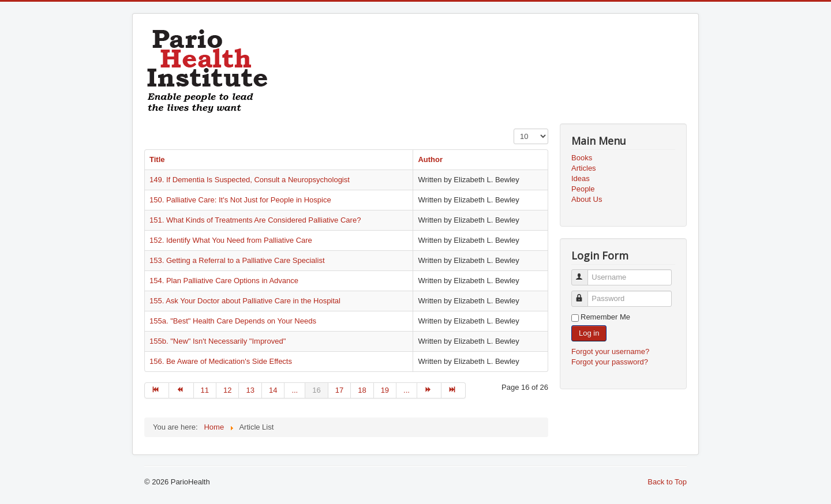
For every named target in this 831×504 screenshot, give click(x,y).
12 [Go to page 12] (227, 390)
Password (585, 294)
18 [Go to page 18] (362, 390)
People (583, 189)
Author (430, 159)
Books (582, 158)
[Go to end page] (454, 390)
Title (157, 159)
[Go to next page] (429, 390)
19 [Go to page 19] (385, 390)
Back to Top (667, 482)
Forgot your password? (610, 362)
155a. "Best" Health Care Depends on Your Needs (233, 321)
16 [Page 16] (316, 390)
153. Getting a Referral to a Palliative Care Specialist (237, 260)
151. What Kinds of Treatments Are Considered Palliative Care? (255, 220)
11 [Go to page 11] (205, 390)
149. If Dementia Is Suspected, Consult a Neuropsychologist (250, 180)
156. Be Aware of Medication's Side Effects (221, 361)
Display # (514, 129)
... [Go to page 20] (407, 390)
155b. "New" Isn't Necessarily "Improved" (218, 341)
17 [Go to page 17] (339, 390)
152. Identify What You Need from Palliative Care (231, 240)
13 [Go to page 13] (250, 390)
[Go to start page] (157, 390)
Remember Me (605, 317)
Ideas (581, 178)
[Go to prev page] (181, 390)
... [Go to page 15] (295, 390)
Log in (589, 333)
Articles (584, 168)
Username (585, 272)
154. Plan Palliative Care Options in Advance (224, 281)
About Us (587, 199)
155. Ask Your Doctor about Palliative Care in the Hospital (245, 301)
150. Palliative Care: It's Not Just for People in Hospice (240, 200)
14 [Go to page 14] (273, 390)
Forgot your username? (610, 351)
